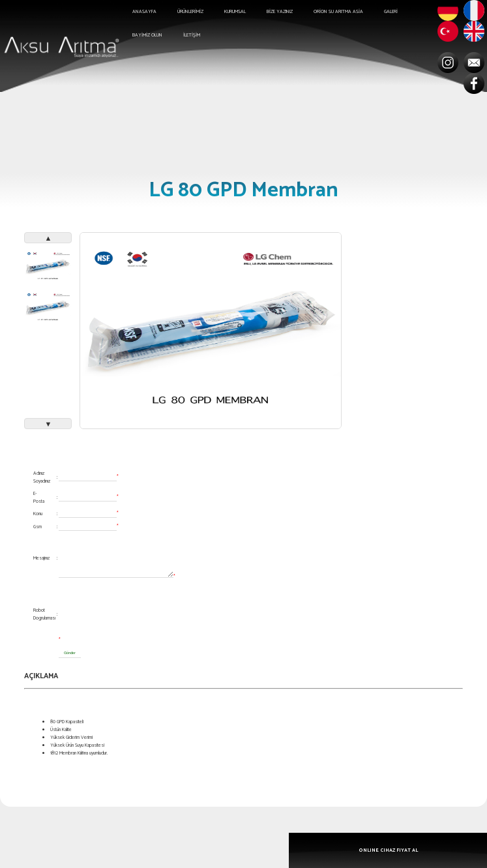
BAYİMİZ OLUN (147, 35)
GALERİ (391, 12)
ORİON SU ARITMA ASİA (338, 12)
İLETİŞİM (192, 35)
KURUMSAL (235, 12)
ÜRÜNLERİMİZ (190, 12)
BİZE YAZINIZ (280, 12)
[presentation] (158, 610)
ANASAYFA (144, 12)
